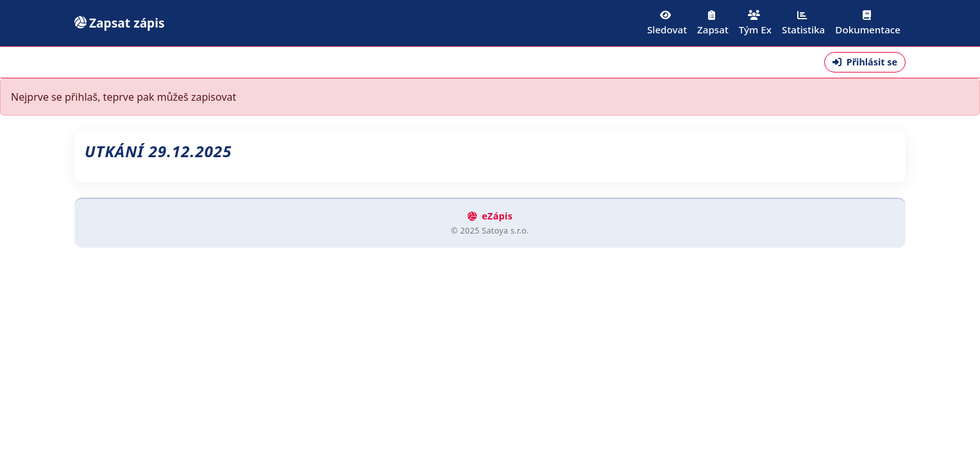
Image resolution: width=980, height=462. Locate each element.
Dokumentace (868, 23)
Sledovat (667, 23)
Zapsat (713, 23)
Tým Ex (755, 23)
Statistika (803, 23)
